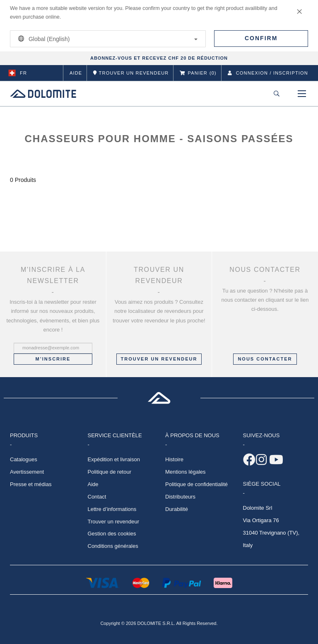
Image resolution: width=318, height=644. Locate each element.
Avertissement (27, 472)
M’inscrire (53, 359)
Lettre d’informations (112, 509)
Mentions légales (185, 472)
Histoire (174, 459)
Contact (97, 497)
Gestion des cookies (112, 534)
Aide (76, 73)
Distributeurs (180, 497)
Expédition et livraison (114, 459)
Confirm (261, 38)
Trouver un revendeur (159, 359)
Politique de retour (110, 472)
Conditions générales (113, 546)
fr (18, 73)
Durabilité (177, 509)
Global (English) (106, 39)
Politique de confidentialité (196, 484)
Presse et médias (31, 484)
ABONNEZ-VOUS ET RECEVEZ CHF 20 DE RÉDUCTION (159, 58)
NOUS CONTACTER (265, 359)
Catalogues (24, 459)
